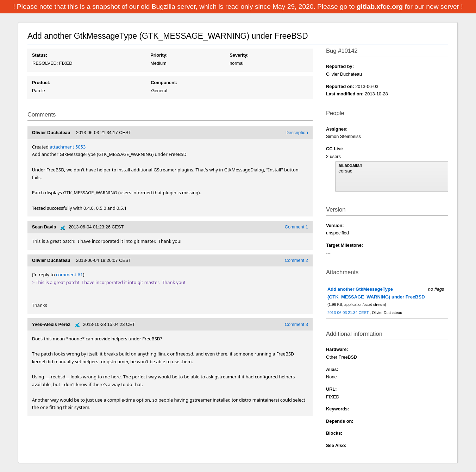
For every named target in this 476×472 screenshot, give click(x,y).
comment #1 (69, 275)
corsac (392, 171)
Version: (335, 225)
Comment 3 (296, 324)
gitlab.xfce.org (381, 7)
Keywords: (337, 409)
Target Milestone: (345, 245)
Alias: (332, 369)
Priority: (159, 55)
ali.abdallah (392, 165)
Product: (41, 83)
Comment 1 (296, 227)
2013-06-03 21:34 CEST (349, 313)
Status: (40, 55)
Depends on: (340, 421)
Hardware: (337, 349)
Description (297, 133)
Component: (164, 83)
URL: (331, 389)
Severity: (239, 55)
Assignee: (337, 129)
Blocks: (334, 433)
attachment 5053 (68, 147)
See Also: (336, 445)
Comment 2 (296, 260)
